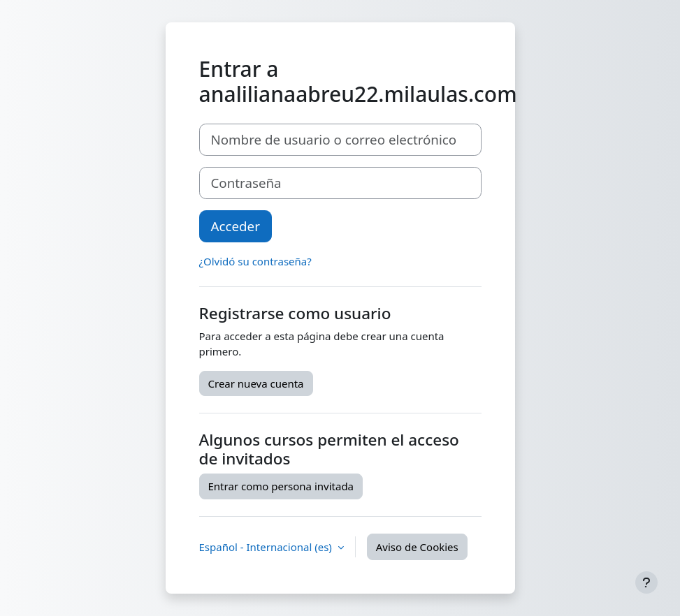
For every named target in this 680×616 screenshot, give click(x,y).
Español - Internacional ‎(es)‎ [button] (267, 547)
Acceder (236, 226)
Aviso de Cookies (417, 547)
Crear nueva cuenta (256, 383)
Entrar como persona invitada (281, 486)
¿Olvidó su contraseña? (255, 261)
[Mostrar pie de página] (646, 582)
